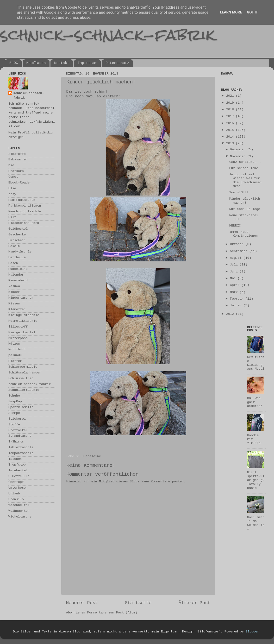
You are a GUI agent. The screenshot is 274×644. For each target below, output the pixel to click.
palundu (15, 356)
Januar (237, 306)
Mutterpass (18, 338)
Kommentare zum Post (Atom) (112, 613)
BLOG (14, 63)
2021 (231, 96)
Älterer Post (194, 603)
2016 (231, 123)
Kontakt (62, 63)
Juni (235, 272)
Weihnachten (19, 511)
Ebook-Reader (20, 183)
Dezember (239, 150)
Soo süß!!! (239, 193)
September (240, 251)
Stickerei (17, 419)
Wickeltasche (20, 517)
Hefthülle (17, 258)
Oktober (238, 244)
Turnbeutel (18, 471)
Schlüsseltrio (21, 379)
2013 (231, 144)
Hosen (13, 263)
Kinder (14, 292)
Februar (238, 299)
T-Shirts (16, 442)
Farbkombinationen (25, 206)
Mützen (14, 344)
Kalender (16, 275)
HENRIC (235, 226)
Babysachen (18, 160)
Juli (235, 265)
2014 (231, 137)
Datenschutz (117, 63)
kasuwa (14, 287)
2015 (231, 130)
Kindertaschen (21, 298)
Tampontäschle (21, 453)
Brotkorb (16, 171)
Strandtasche (20, 436)
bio (11, 166)
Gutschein (17, 241)
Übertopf (16, 482)
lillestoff (18, 327)
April (236, 285)
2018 (231, 110)
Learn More (231, 12)
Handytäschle (20, 252)
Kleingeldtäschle (24, 315)
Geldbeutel (18, 229)
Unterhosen (18, 488)
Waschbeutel (19, 505)
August (237, 258)
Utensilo (16, 500)
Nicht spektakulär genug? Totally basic (256, 480)
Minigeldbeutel (22, 333)
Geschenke (17, 235)
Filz (12, 218)
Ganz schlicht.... (246, 162)
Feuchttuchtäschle (25, 212)
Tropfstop (17, 465)
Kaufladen (36, 63)
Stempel (15, 413)
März (235, 292)
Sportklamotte (21, 407)
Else (12, 189)
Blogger (252, 632)
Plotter (15, 361)
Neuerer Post (82, 603)
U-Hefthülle (19, 477)
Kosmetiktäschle (23, 321)
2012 (231, 314)
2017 (231, 117)
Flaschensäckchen (24, 223)
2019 (231, 103)
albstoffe (17, 154)
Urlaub (14, 494)
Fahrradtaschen (22, 200)
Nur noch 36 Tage (245, 209)
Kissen (14, 304)
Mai (234, 279)
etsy (12, 194)
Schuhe (14, 396)
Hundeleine (91, 457)
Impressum (87, 63)
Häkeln (14, 246)
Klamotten (17, 310)
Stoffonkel (18, 431)
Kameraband (18, 281)
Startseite (138, 603)
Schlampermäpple (23, 367)
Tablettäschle (21, 448)
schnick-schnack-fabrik (107, 35)
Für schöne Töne (244, 168)
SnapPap (15, 402)
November (239, 157)
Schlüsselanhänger (25, 373)
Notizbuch (17, 350)
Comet (13, 177)
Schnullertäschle (24, 390)
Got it (252, 12)
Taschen (15, 459)
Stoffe (14, 425)
